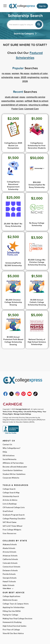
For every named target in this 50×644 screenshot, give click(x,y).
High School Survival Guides (15, 626)
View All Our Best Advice (13, 633)
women (20, 101)
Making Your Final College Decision (17, 619)
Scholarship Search (11, 496)
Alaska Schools (9, 548)
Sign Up (42, 6)
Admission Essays (10, 600)
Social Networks (10, 459)
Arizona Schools (9, 552)
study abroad (12, 97)
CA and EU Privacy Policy (33, 412)
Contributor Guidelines (13, 470)
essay (22, 97)
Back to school (41, 101)
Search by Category (24, 33)
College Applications (11, 596)
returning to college (38, 105)
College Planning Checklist (14, 519)
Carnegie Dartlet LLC (23, 409)
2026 (25, 81)
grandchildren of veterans (14, 105)
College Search (9, 489)
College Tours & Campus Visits (16, 604)
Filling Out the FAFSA (12, 611)
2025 (24, 77)
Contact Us (7, 444)
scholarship (7, 77)
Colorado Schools (10, 563)
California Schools (10, 559)
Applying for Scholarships (14, 607)
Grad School (8, 511)
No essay (25, 73)
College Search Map (11, 493)
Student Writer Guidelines (14, 474)
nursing (44, 77)
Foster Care (17, 109)
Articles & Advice (10, 500)
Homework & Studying (12, 622)
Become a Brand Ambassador (15, 467)
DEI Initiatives (9, 456)
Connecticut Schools (11, 567)
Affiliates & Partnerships (13, 463)
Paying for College (10, 615)
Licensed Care (32, 109)
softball (28, 101)
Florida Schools (9, 574)
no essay (6, 73)
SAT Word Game (10, 522)
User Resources (9, 533)
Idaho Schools (9, 585)
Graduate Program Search (14, 515)
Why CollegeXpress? (11, 448)
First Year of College (11, 630)
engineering (33, 77)
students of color (39, 73)
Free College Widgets (12, 530)
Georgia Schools (10, 578)
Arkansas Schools (10, 556)
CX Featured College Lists (14, 507)
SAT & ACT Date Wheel (12, 526)
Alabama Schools (10, 544)
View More (7, 588)
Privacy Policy (18, 412)
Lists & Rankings (10, 504)
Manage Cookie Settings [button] (22, 414)
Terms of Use (7, 412)
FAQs (5, 452)
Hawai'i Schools (9, 581)
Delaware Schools (10, 570)
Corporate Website (11, 478)
